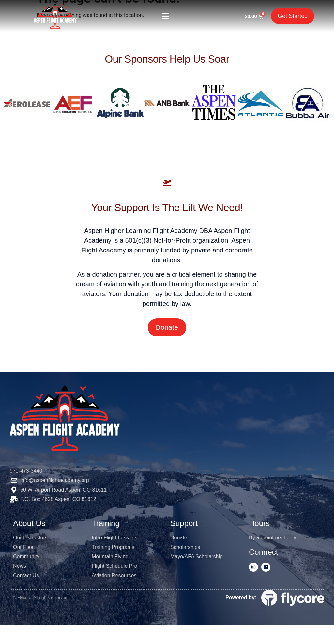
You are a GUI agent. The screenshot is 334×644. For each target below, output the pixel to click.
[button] (165, 16)
